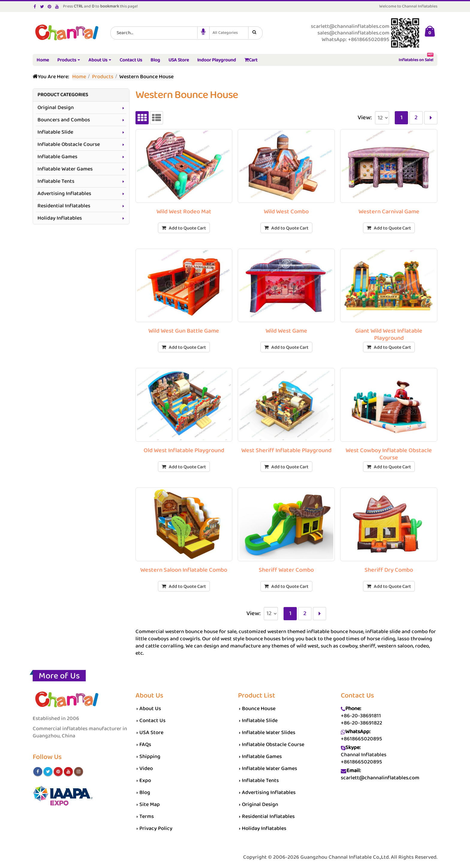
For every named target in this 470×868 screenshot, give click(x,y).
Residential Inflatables (64, 206)
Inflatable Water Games (65, 169)
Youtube (68, 772)
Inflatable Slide (55, 132)
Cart (251, 60)
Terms (147, 816)
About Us (98, 60)
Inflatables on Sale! (416, 59)
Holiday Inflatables (60, 218)
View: (365, 118)
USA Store (179, 60)
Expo (145, 781)
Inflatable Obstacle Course (69, 144)
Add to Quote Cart (187, 228)
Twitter (48, 772)
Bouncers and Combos (64, 120)
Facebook (38, 772)
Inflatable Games (57, 157)
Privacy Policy (156, 828)
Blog (155, 60)
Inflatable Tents (56, 181)
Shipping (150, 757)
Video (146, 769)
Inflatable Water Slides (269, 733)
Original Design (56, 108)
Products (67, 60)
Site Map (150, 804)
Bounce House (259, 709)
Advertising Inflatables (64, 194)
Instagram (79, 772)
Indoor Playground (217, 60)
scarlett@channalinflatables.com (380, 778)
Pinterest (58, 772)
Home (43, 60)
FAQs (145, 745)
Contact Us (131, 60)
